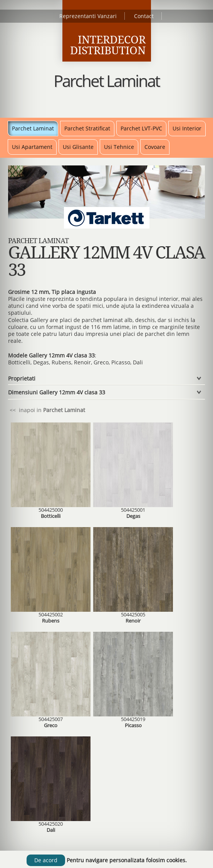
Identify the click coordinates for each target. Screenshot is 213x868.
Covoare (155, 147)
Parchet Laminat (33, 128)
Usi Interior (187, 128)
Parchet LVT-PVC (141, 128)
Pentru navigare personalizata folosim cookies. (127, 860)
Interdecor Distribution (108, 45)
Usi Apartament (32, 147)
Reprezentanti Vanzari (88, 16)
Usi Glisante (78, 147)
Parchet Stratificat (87, 128)
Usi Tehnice (119, 147)
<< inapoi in (47, 410)
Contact (144, 16)
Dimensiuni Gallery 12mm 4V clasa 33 (57, 392)
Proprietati (22, 378)
